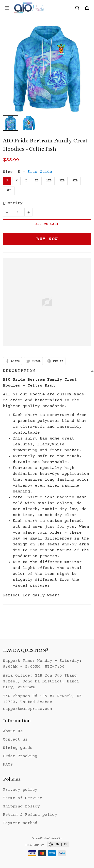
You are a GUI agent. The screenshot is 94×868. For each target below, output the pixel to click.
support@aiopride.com (28, 709)
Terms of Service (23, 798)
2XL (49, 181)
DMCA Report (34, 845)
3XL (62, 181)
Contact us (15, 740)
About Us (13, 731)
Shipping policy (21, 806)
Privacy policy (20, 790)
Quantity (13, 203)
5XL (9, 191)
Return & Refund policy (30, 815)
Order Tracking (20, 756)
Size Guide (40, 172)
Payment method (20, 823)
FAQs (8, 765)
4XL (75, 181)
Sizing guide (18, 748)
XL (37, 181)
